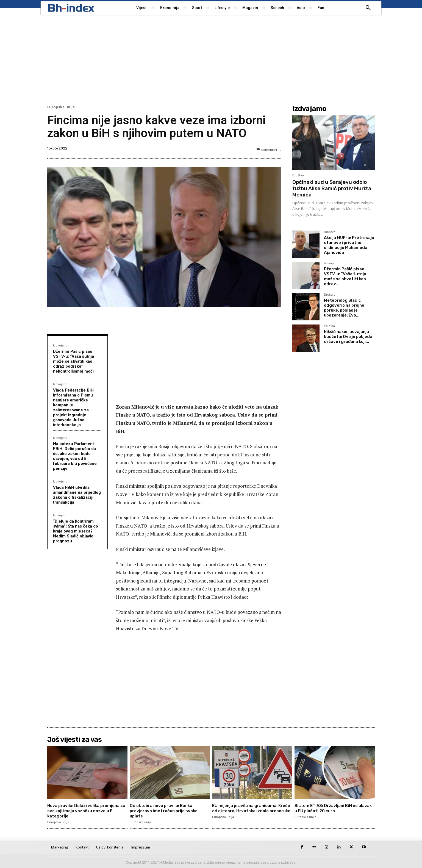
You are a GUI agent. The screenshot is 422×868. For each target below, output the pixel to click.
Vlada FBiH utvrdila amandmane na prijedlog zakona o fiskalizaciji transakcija (77, 495)
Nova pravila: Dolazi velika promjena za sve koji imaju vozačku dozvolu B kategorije (86, 811)
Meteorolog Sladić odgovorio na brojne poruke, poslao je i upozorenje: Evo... (344, 308)
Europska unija (61, 107)
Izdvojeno (60, 345)
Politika (329, 326)
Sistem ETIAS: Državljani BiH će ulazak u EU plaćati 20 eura (328, 808)
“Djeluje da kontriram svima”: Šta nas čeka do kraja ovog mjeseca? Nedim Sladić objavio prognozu (76, 531)
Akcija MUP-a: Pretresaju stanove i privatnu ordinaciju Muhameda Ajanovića (349, 245)
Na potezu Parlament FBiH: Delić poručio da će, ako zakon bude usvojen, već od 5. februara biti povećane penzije (75, 456)
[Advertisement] (211, 59)
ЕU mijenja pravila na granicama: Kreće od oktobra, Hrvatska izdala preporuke (249, 811)
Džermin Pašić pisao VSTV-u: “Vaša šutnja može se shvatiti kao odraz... (345, 276)
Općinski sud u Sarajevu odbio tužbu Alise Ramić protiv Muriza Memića (332, 188)
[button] (368, 8)
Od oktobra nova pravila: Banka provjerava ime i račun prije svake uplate (166, 811)
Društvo (298, 175)
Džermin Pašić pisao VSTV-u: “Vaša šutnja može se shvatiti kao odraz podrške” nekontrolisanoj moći (73, 361)
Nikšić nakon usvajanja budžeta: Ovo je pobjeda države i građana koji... (348, 337)
